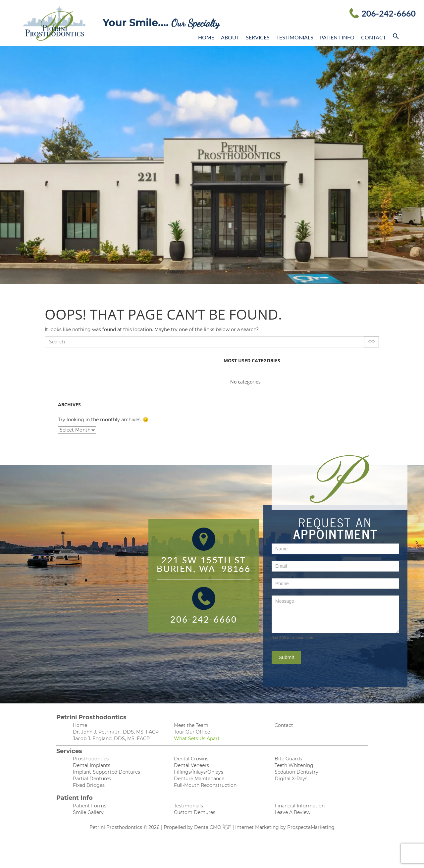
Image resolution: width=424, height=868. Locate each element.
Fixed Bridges (89, 785)
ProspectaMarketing (311, 827)
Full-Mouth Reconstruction (205, 785)
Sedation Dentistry (296, 772)
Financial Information (300, 806)
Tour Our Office (192, 732)
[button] (396, 37)
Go (371, 342)
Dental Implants (92, 765)
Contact (373, 37)
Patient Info (337, 37)
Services (258, 37)
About (230, 37)
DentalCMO (213, 827)
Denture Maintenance (199, 779)
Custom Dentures (195, 812)
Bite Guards (288, 759)
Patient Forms (90, 806)
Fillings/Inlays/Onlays (199, 772)
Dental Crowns (191, 759)
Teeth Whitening (294, 765)
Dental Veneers (191, 765)
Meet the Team (191, 725)
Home (206, 37)
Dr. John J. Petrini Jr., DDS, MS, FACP (116, 732)
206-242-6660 (389, 13)
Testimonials (295, 37)
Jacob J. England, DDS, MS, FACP (111, 739)
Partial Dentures (92, 779)
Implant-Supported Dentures (106, 772)
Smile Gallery (88, 812)
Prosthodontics (91, 759)
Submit (286, 657)
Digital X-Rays (291, 779)
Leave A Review (292, 812)
